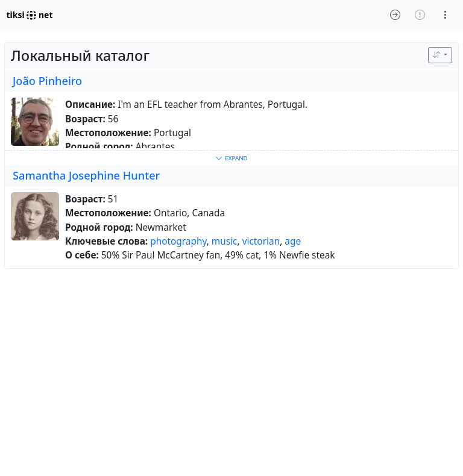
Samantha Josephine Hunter (86, 175)
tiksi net (30, 15)
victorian (261, 241)
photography (178, 241)
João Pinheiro (47, 81)
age (293, 241)
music (225, 241)
